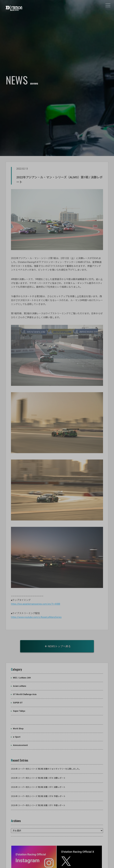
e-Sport (17, 720)
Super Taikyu (19, 693)
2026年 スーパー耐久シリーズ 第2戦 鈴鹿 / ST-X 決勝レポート (38, 760)
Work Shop (18, 711)
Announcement (20, 728)
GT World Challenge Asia (25, 677)
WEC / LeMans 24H (22, 660)
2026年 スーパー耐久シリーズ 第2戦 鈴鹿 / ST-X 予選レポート (38, 779)
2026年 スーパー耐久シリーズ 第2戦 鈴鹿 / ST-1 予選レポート (38, 788)
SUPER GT (18, 685)
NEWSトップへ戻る (58, 629)
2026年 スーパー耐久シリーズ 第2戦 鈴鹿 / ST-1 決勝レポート (38, 770)
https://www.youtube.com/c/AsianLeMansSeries (36, 600)
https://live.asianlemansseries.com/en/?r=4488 (36, 586)
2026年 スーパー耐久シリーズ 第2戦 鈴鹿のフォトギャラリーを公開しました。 (46, 751)
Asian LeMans (20, 668)
